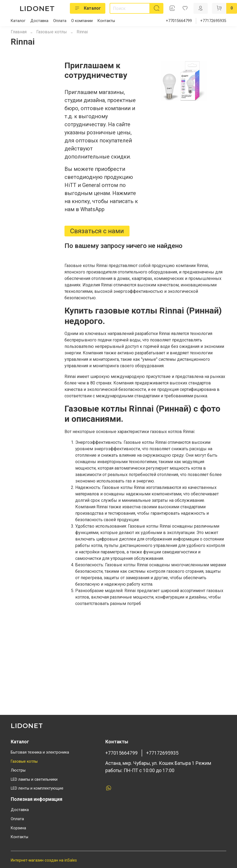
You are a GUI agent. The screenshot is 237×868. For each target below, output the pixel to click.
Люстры (18, 770)
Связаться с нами (97, 231)
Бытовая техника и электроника (40, 752)
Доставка (39, 21)
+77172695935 (213, 21)
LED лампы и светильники (34, 779)
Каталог (88, 8)
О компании (82, 21)
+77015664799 (179, 21)
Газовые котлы (52, 32)
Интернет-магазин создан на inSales (44, 860)
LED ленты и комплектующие (37, 788)
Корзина (18, 828)
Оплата (60, 21)
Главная (19, 32)
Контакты (106, 21)
